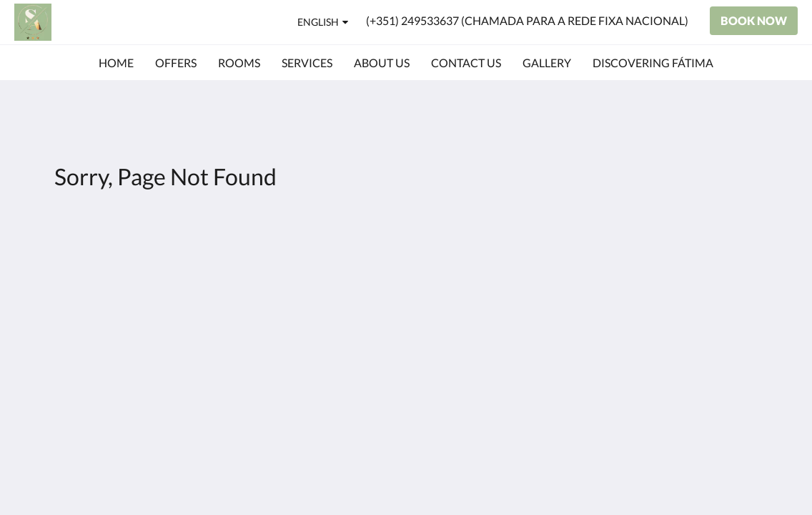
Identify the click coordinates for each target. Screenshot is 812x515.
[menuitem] (116, 63)
